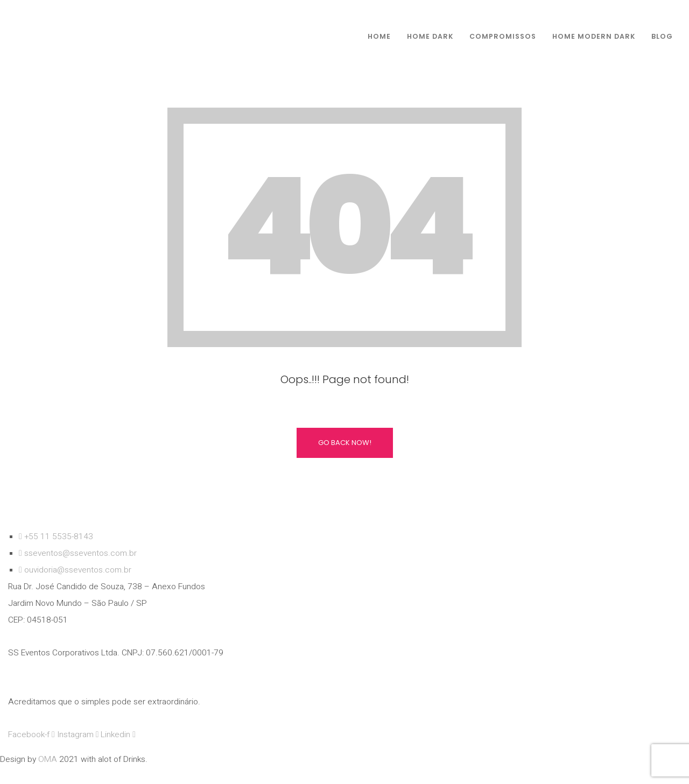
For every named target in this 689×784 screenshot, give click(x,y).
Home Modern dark (594, 36)
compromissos (503, 36)
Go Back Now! (345, 443)
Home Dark (430, 36)
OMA (49, 760)
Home (379, 36)
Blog (662, 36)
